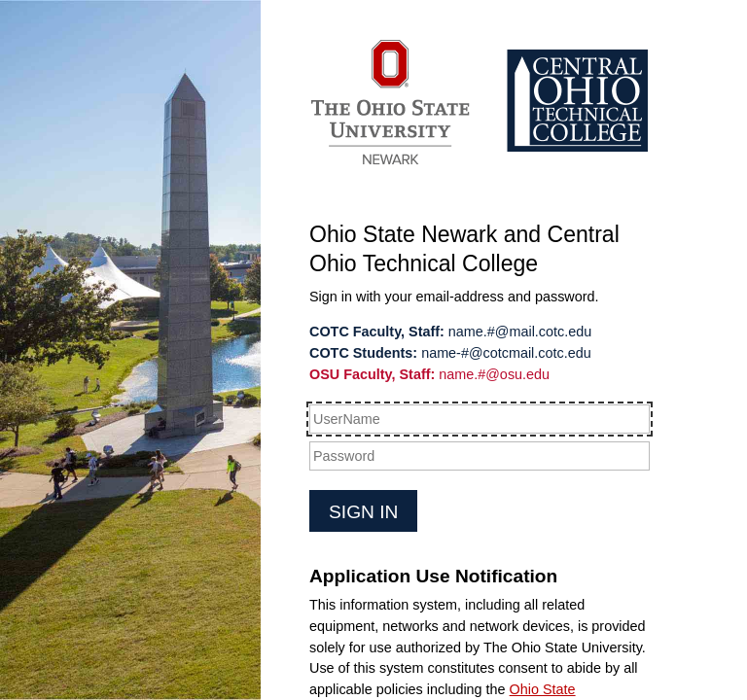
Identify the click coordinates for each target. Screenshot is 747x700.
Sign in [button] (363, 512)
